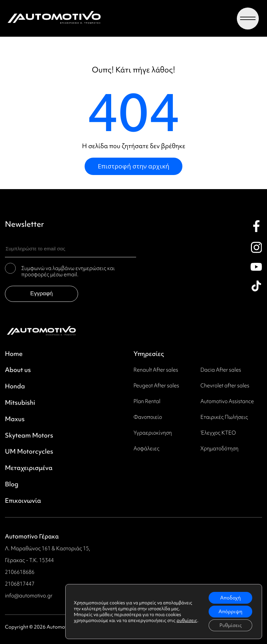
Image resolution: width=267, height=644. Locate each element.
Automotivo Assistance (227, 401)
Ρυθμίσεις (231, 625)
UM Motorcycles (29, 452)
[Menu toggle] (248, 18)
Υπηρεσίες (149, 354)
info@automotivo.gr (29, 595)
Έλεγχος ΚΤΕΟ (218, 433)
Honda (15, 386)
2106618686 (20, 572)
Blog (12, 484)
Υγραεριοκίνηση (153, 433)
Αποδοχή (230, 598)
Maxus (15, 419)
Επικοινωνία (23, 501)
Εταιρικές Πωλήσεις (224, 417)
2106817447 (20, 584)
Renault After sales (156, 370)
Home (14, 354)
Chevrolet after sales (225, 385)
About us (18, 370)
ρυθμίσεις (187, 620)
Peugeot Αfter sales (156, 385)
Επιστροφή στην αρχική (133, 166)
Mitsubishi (20, 403)
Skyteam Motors (29, 436)
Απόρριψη (230, 612)
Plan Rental (147, 401)
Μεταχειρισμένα (29, 468)
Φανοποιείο (148, 417)
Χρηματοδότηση (219, 448)
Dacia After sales (221, 370)
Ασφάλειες (146, 448)
